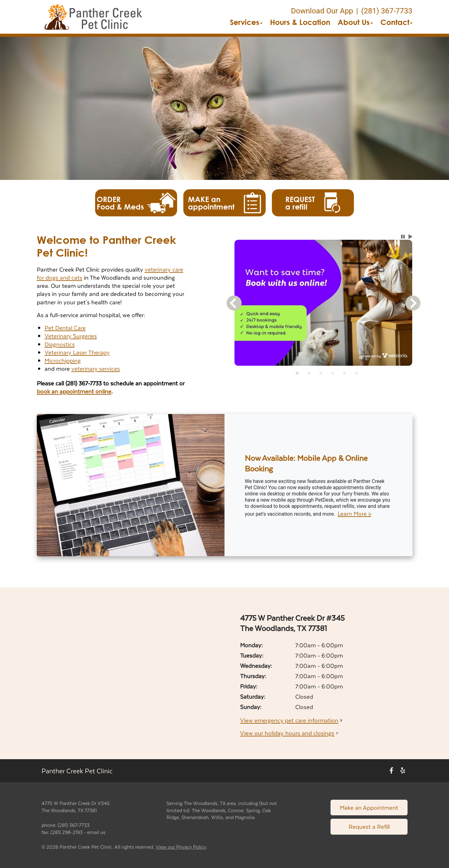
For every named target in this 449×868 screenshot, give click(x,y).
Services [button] (246, 22)
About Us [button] (355, 22)
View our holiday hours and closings (287, 733)
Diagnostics (60, 344)
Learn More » (354, 514)
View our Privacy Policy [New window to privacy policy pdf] (181, 847)
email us (96, 832)
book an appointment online (74, 391)
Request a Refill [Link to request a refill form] (369, 826)
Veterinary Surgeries (71, 336)
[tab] (297, 373)
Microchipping (63, 360)
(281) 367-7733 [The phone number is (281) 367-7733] (387, 11)
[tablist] (323, 373)
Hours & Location (300, 22)
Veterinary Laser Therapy (77, 352)
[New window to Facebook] (391, 771)
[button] (93, 17)
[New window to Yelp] (403, 771)
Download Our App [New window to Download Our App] (322, 11)
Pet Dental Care (65, 328)
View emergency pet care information (289, 720)
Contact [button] (396, 22)
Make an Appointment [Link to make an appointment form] (369, 807)
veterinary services (96, 368)
